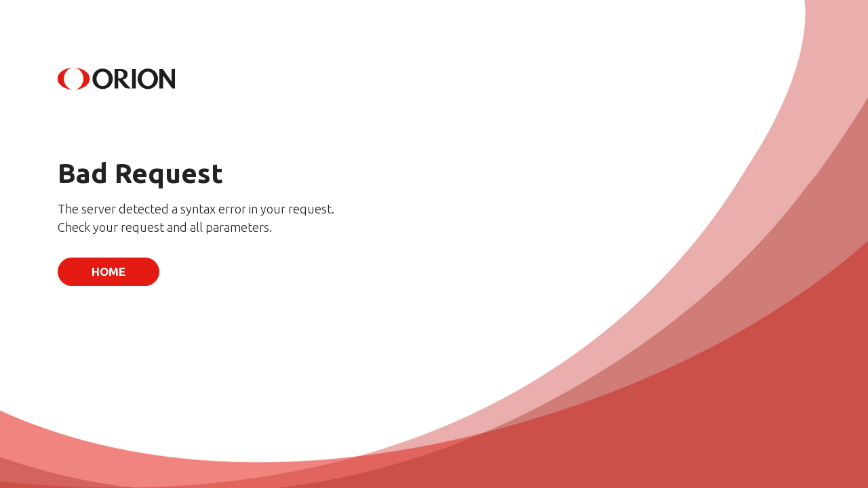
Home (108, 271)
